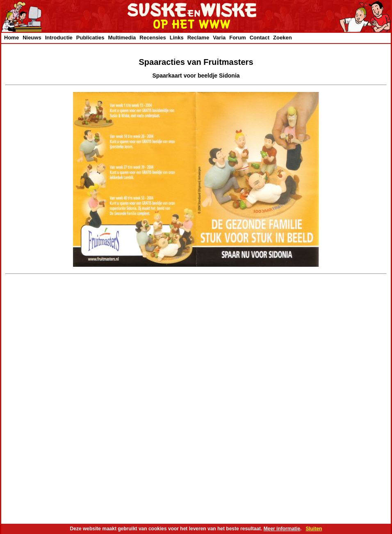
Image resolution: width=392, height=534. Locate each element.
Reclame (198, 38)
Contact (260, 38)
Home (11, 38)
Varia (219, 38)
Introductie (59, 38)
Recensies (153, 38)
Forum (237, 38)
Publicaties (90, 38)
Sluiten (314, 529)
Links (177, 38)
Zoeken (283, 38)
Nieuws (32, 38)
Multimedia (122, 38)
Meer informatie (282, 529)
